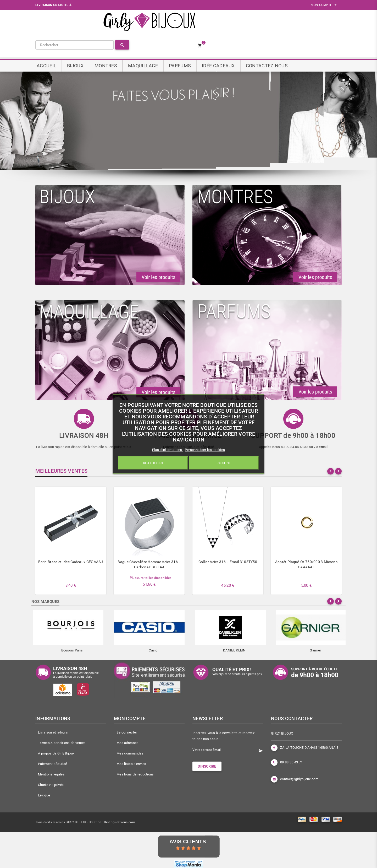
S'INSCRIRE (207, 766)
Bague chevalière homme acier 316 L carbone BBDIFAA (149, 564)
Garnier (315, 650)
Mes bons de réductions (135, 774)
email (323, 447)
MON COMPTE (324, 5)
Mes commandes (130, 753)
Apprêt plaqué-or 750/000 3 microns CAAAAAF (306, 564)
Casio (153, 650)
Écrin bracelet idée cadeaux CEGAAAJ (71, 562)
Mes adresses (128, 743)
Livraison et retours (53, 732)
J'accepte (224, 463)
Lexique (44, 795)
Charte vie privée (51, 785)
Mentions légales (51, 774)
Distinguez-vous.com (120, 822)
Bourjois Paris (72, 650)
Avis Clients (188, 842)
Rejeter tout (153, 463)
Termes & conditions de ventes (62, 743)
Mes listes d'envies (131, 764)
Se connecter (127, 732)
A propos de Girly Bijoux (56, 753)
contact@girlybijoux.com (299, 779)
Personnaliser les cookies (205, 449)
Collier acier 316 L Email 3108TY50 (228, 562)
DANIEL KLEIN (234, 650)
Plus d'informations (168, 449)
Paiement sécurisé (52, 764)
